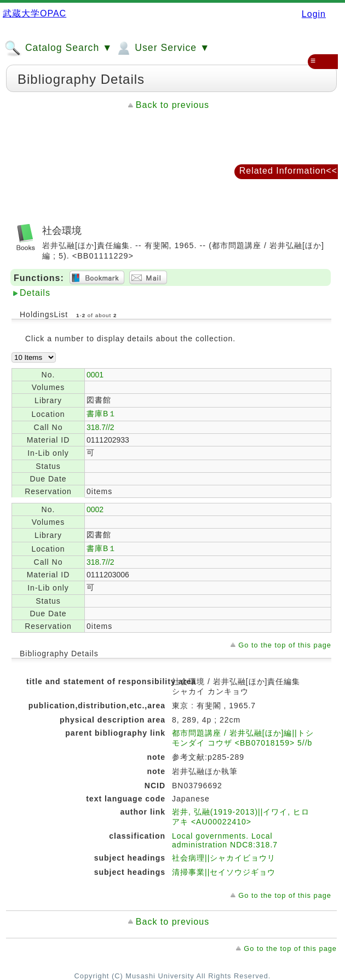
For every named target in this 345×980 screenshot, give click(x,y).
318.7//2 (100, 427)
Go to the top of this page (285, 645)
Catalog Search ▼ (58, 48)
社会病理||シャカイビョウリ (224, 858)
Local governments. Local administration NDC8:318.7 (225, 840)
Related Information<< (288, 171)
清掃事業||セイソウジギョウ (224, 872)
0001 (95, 375)
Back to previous (173, 105)
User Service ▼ (162, 48)
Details (35, 293)
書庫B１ (102, 414)
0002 (95, 509)
